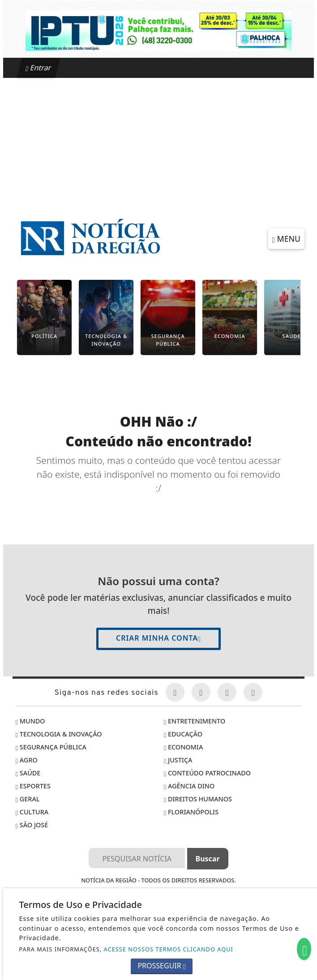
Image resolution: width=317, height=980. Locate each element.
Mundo (30, 721)
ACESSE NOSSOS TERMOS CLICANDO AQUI (169, 949)
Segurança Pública (51, 747)
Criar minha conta (158, 638)
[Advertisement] (158, 145)
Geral (28, 799)
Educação (183, 734)
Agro (27, 760)
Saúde (28, 773)
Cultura (32, 812)
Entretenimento (195, 721)
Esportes (33, 786)
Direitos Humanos (198, 799)
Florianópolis (191, 812)
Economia (183, 747)
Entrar (39, 68)
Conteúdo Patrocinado (207, 773)
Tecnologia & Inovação (59, 734)
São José (32, 825)
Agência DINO (189, 786)
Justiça (178, 760)
